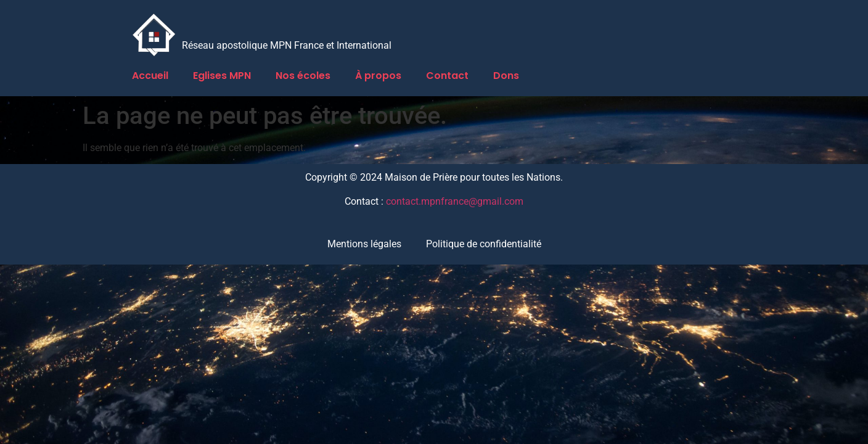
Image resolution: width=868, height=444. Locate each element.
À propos (378, 76)
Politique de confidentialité (484, 244)
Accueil (150, 76)
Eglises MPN (222, 76)
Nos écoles (303, 76)
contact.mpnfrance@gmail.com (455, 201)
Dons (506, 76)
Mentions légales (364, 244)
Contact (447, 76)
